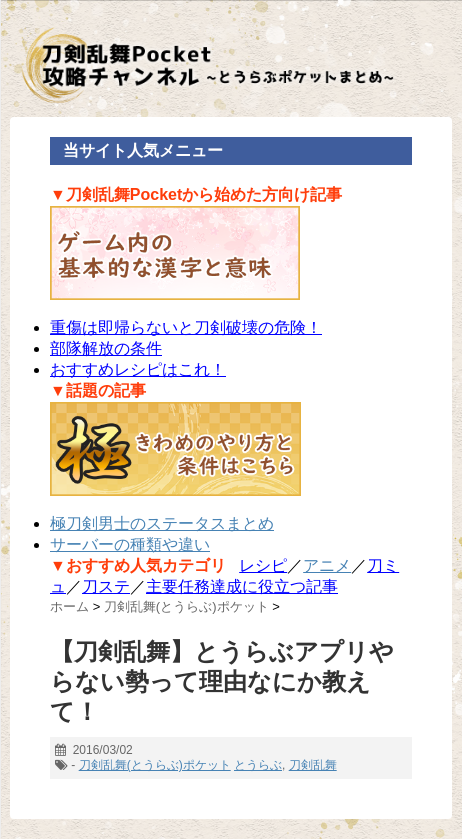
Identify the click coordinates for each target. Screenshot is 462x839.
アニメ (327, 565)
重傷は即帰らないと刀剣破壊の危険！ (186, 327)
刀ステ (106, 586)
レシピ (263, 565)
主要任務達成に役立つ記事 (242, 586)
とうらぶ (258, 765)
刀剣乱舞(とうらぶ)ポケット (155, 765)
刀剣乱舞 (313, 765)
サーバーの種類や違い (130, 544)
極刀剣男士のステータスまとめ (162, 523)
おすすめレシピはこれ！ (138, 369)
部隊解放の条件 (106, 348)
